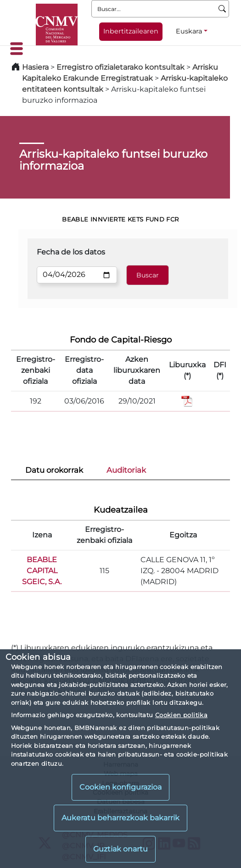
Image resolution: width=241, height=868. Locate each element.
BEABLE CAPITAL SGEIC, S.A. (42, 571)
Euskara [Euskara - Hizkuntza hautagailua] (189, 31)
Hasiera (35, 67)
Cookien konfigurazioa (120, 787)
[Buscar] (222, 9)
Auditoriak (126, 470)
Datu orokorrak (54, 470)
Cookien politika (181, 715)
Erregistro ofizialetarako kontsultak (120, 67)
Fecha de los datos (71, 252)
